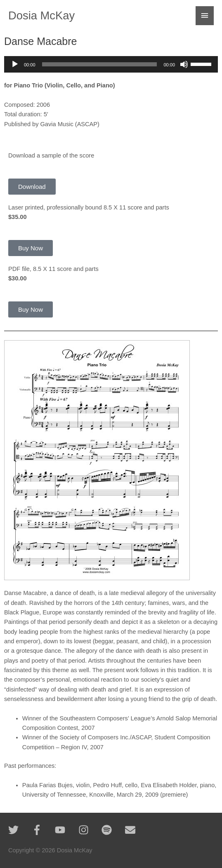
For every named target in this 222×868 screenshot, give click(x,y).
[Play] (15, 64)
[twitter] (19, 830)
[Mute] (184, 64)
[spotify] (112, 830)
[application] (111, 64)
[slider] (100, 64)
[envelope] (132, 830)
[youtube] (66, 830)
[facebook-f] (43, 830)
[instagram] (89, 830)
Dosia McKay (41, 15)
